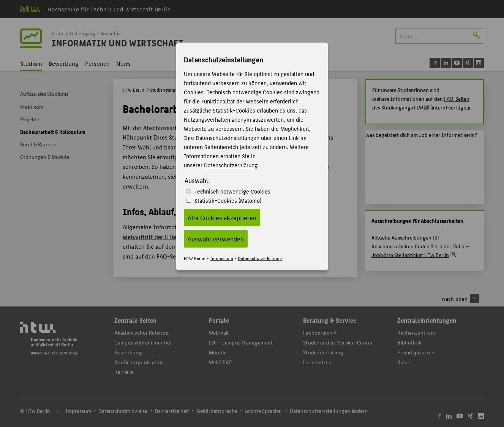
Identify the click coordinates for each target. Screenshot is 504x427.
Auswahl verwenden (216, 239)
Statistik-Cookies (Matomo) (228, 200)
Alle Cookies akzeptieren (222, 217)
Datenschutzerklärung (231, 165)
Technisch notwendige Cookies (232, 191)
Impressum (222, 258)
